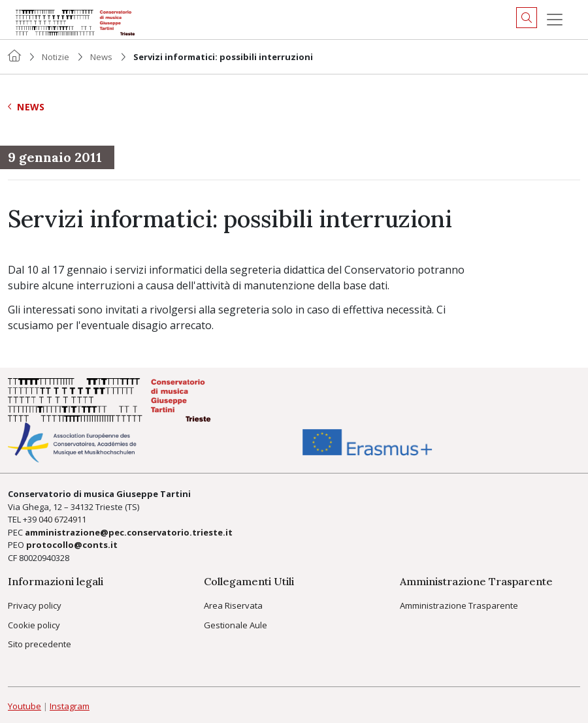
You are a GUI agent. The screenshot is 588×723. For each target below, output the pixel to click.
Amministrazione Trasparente (459, 605)
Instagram (70, 706)
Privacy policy (35, 605)
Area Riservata (233, 605)
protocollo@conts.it (72, 545)
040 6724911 (62, 519)
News (101, 57)
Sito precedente (40, 644)
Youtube (24, 706)
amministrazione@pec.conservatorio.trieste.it (129, 532)
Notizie (56, 57)
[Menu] (555, 20)
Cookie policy (34, 625)
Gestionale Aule (236, 625)
